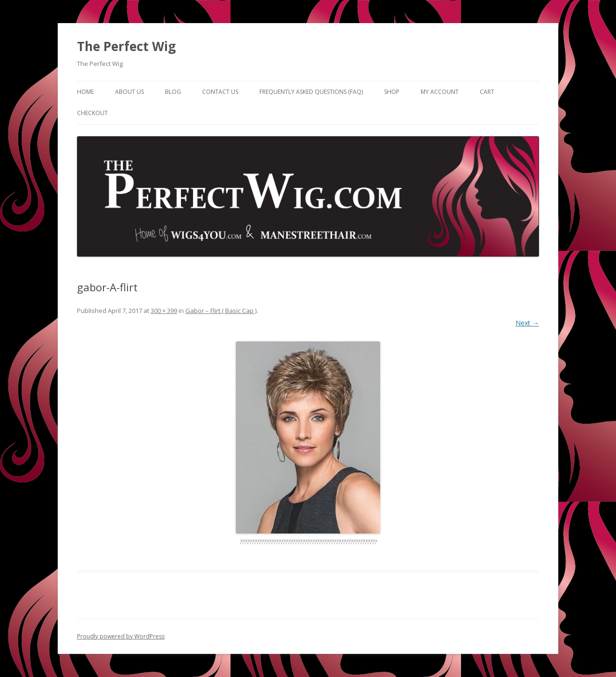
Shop (392, 92)
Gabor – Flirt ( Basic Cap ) (221, 311)
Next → (527, 323)
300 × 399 (164, 311)
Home (85, 92)
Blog (173, 92)
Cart (487, 92)
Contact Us (220, 92)
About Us (129, 92)
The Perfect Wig (126, 46)
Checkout (92, 113)
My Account (440, 92)
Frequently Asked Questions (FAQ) (311, 92)
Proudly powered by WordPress (121, 636)
